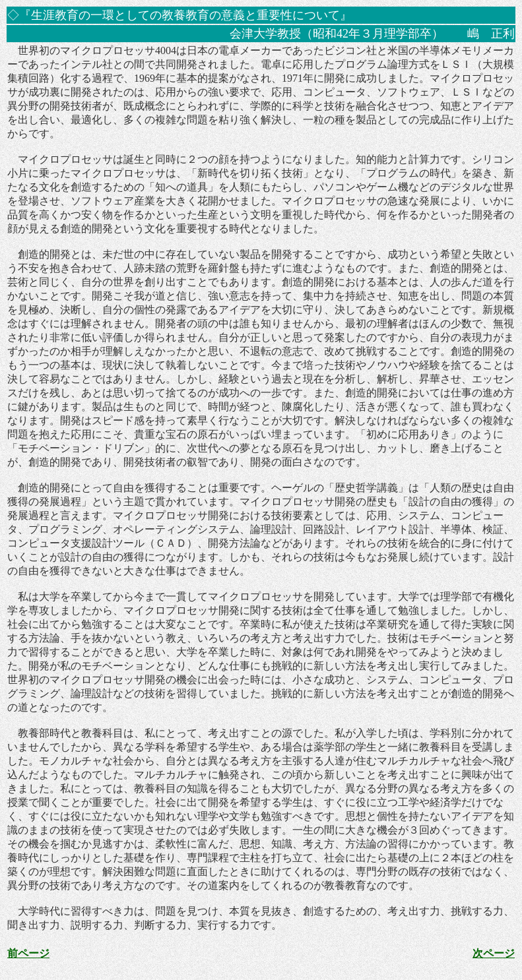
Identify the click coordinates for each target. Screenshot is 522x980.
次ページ (494, 953)
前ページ (28, 953)
